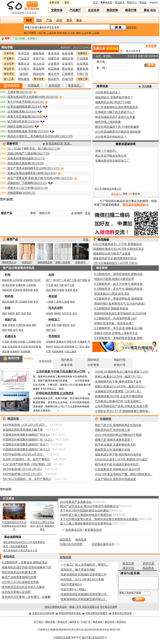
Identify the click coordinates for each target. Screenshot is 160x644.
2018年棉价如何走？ (108, 92)
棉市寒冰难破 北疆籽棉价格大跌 (115, 445)
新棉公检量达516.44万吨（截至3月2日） (120, 387)
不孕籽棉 (20, 325)
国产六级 (59, 285)
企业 (59, 20)
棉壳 (16, 330)
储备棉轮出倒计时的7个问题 (113, 102)
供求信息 (24, 53)
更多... (68, 143)
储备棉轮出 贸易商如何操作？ (114, 97)
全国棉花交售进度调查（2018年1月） (119, 391)
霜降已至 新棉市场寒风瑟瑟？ (114, 440)
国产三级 (72, 280)
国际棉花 (93, 360)
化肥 (48, 325)
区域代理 (68, 79)
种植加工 (54, 320)
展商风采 (81, 540)
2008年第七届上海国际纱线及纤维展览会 (86, 515)
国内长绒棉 (8, 302)
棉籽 (65, 33)
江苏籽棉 (31, 285)
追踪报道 (65, 540)
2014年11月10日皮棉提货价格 (20, 582)
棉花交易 (125, 563)
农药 (54, 325)
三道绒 (66, 302)
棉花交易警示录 (91, 608)
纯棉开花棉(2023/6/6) (21, 126)
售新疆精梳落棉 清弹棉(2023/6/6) (28, 131)
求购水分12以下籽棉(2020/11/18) (28, 188)
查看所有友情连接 (122, 615)
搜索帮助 (132, 27)
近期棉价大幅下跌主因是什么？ (115, 112)
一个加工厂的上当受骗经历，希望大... (85, 565)
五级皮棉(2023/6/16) (20, 92)
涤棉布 (58, 313)
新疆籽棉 (7, 280)
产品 (49, 20)
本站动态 (9, 557)
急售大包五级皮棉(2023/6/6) (25, 117)
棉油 (28, 325)
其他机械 (25, 352)
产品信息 (24, 59)
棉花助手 (121, 2)
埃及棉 (69, 290)
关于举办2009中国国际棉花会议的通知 (84, 511)
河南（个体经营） (107, 151)
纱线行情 (120, 365)
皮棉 (51, 275)
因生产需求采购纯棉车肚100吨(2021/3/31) (33, 168)
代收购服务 (58, 352)
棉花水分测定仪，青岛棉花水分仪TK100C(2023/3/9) (40, 136)
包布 (73, 325)
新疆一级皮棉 (63, 262)
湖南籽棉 (7, 290)
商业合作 (39, 74)
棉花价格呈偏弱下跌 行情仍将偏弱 (117, 127)
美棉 (48, 290)
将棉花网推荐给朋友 (70, 615)
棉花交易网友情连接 (56, 608)
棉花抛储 (54, 69)
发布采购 (68, 53)
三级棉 (96, 33)
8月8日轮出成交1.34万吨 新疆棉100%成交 (121, 460)
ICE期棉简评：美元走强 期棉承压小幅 (118, 328)
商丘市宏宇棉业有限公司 (111, 156)
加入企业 (39, 64)
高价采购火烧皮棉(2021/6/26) (26, 163)
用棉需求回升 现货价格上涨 (112, 430)
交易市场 (57, 10)
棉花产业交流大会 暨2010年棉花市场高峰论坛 (89, 506)
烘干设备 (23, 347)
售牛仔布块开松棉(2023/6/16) (26, 102)
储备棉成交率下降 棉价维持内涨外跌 (118, 455)
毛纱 (24, 313)
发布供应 (54, 53)
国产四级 (82, 280)
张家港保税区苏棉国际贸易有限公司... (85, 594)
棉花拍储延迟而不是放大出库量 (115, 117)
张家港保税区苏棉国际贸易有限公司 (84, 575)
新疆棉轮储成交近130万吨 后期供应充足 (119, 249)
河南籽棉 (28, 280)
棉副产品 (10, 320)
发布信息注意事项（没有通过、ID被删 (26, 597)
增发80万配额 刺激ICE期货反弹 (114, 279)
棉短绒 (53, 296)
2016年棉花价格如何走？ (111, 137)
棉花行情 (131, 10)
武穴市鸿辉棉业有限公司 (108, 191)
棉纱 (78, 33)
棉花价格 (112, 10)
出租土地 (59, 347)
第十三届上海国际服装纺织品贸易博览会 (86, 524)
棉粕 (10, 330)
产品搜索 (83, 59)
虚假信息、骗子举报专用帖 (78, 570)
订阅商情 (68, 74)
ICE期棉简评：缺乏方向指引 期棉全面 (118, 284)
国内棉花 (67, 360)
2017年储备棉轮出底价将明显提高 (117, 107)
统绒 (72, 302)
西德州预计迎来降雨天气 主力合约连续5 (120, 304)
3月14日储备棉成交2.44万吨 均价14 (115, 263)
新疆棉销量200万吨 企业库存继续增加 (119, 396)
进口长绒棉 (21, 302)
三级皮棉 (51, 33)
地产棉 (42, 33)
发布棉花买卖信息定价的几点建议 (23, 587)
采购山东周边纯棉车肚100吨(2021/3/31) (32, 173)
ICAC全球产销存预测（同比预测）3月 (27, 464)
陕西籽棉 (28, 290)
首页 (96, 2)
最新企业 (24, 64)
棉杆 (34, 325)
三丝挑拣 (31, 342)
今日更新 (147, 86)
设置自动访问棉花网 (43, 615)
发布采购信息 (54, 143)
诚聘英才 (74, 623)
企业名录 (94, 10)
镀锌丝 (66, 325)
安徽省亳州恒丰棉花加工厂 (112, 161)
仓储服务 (82, 342)
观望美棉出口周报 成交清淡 (112, 294)
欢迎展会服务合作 (103, 544)
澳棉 (54, 290)
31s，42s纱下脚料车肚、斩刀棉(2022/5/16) (34, 149)
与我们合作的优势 (71, 544)
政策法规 (67, 365)
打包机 (72, 33)
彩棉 (30, 302)
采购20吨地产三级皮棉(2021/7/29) (28, 154)
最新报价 (39, 53)
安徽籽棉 (20, 285)
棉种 (48, 330)
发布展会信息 (74, 530)
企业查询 (54, 64)
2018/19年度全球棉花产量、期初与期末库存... (124, 474)
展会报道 (68, 69)
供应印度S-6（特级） (74, 589)
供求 (29, 20)
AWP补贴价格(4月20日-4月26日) (23, 454)
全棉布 (50, 313)
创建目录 (54, 59)
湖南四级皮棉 (45, 262)
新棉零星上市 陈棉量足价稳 (112, 450)
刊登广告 (83, 74)
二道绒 (58, 302)
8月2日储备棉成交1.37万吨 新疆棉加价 (118, 244)
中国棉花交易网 (62, 639)
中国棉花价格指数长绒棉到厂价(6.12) (26, 449)
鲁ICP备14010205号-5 (94, 639)
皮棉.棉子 (80, 262)
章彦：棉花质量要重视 (15, 546)
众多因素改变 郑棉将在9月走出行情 (117, 469)
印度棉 (61, 290)
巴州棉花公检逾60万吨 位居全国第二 (118, 401)
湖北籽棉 (10, 285)
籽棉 (59, 33)
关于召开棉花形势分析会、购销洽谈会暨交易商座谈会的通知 (99, 519)
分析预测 (93, 365)
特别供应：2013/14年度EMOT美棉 (82, 579)
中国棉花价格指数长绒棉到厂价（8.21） (28, 440)
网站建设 (24, 79)
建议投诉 (110, 623)
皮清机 (14, 342)
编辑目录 (68, 59)
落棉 (5, 325)
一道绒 (50, 302)
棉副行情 (120, 360)
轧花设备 (12, 347)
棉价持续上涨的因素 (108, 122)
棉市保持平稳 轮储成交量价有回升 (117, 464)
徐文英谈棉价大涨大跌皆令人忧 (20, 550)
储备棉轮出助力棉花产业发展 (112, 254)
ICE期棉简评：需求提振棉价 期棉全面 (118, 274)
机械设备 (10, 336)
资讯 (69, 20)
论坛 (153, 10)
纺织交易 (147, 563)
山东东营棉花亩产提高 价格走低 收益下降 (121, 406)
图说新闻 (39, 69)
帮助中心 (133, 2)
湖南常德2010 (9, 262)
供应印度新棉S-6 (71, 584)
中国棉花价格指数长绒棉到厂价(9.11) (26, 435)
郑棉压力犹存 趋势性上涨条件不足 (116, 333)
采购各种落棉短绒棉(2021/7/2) (26, 158)
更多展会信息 (93, 530)
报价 (39, 20)
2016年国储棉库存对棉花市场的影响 (118, 132)
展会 (146, 10)
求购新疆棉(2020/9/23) (21, 193)
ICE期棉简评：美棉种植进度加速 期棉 (118, 338)
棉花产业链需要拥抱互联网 (19, 577)
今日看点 (24, 69)
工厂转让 (80, 347)
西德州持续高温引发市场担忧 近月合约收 (120, 313)
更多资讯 (47, 361)
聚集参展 (83, 69)
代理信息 (34, 86)
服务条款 (98, 623)
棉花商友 (147, 568)
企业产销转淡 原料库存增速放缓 (115, 479)
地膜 (59, 325)
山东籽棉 (86, 33)
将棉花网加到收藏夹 (96, 615)
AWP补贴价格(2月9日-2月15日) (23, 474)
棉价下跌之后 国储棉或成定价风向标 (118, 425)
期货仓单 (72, 342)
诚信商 (110, 2)
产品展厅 (75, 10)
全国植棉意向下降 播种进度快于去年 (118, 382)
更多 (88, 213)
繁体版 (144, 2)
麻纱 (18, 313)
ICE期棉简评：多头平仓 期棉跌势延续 (118, 289)
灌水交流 (125, 568)
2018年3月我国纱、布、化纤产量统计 (26, 459)
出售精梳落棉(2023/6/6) (22, 112)
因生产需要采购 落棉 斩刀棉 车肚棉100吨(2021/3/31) (40, 178)
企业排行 (68, 64)
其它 (75, 313)
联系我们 (121, 623)
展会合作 (54, 74)
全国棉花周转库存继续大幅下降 (23, 430)
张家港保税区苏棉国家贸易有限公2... (84, 599)
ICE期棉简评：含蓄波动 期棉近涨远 (25, 562)
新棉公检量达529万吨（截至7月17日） (119, 377)
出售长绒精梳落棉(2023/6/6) (25, 107)
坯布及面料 (56, 308)
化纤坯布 (67, 313)
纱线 (8, 308)
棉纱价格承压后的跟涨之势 (19, 572)
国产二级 (61, 280)
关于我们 (39, 623)
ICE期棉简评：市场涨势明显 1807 (116, 318)
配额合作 (61, 342)
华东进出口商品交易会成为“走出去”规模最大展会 (42, 526)
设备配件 (15, 352)
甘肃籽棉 (17, 290)
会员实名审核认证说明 (16, 592)
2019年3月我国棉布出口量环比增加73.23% (121, 372)
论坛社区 (66, 557)
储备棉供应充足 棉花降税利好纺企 (115, 258)
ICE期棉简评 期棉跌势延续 (111, 309)
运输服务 (51, 342)
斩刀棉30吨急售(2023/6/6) (23, 122)
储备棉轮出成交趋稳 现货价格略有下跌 (27, 567)
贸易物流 (54, 336)
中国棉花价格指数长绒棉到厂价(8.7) (26, 445)
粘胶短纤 (27, 262)
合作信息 (54, 86)
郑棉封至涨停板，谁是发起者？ (114, 323)
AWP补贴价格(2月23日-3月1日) (22, 469)
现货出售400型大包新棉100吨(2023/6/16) (33, 97)
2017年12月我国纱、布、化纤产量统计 (27, 479)
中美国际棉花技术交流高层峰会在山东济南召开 (14, 526)
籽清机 (22, 342)
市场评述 (106, 419)
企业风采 (83, 64)
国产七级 (69, 285)
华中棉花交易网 (109, 608)
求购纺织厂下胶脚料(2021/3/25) (27, 183)
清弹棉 (11, 325)
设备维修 (69, 347)
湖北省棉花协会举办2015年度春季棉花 (24, 542)
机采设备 (33, 347)
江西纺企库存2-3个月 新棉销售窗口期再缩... (123, 411)
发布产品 (39, 59)
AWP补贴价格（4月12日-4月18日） (25, 425)
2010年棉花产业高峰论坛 (76, 502)
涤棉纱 (11, 313)
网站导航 (50, 623)
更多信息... (75, 86)
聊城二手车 (75, 608)
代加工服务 (70, 352)
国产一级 (51, 280)
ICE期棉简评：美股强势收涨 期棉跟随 (118, 299)
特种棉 (9, 296)
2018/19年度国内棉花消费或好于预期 (118, 435)
